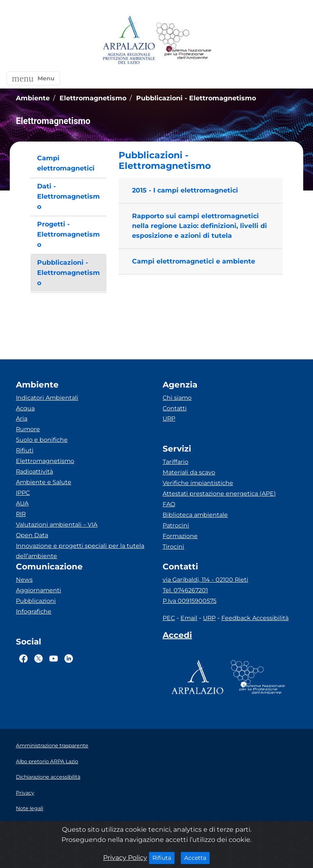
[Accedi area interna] (177, 637)
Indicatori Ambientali (47, 398)
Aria (22, 418)
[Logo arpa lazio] (129, 41)
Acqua (25, 408)
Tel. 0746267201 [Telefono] (185, 590)
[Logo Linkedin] (69, 658)
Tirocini (173, 547)
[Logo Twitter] (39, 658)
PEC (169, 618)
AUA (22, 503)
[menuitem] (68, 164)
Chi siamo (177, 398)
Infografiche (34, 611)
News (24, 580)
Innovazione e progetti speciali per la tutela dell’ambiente (80, 551)
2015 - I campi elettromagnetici (185, 190)
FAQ (169, 504)
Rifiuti (25, 450)
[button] (33, 78)
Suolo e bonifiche (42, 440)
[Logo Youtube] (54, 658)
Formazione (180, 536)
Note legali (30, 808)
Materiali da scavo (189, 472)
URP (169, 418)
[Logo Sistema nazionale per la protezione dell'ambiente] (184, 41)
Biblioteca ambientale (195, 515)
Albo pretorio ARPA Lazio (47, 761)
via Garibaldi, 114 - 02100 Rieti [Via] (205, 580)
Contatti (175, 408)
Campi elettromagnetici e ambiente (194, 261)
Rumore (28, 429)
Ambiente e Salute (44, 482)
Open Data (32, 535)
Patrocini (176, 525)
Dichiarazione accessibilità (48, 777)
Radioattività (34, 472)
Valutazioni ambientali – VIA (57, 525)
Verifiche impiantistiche (198, 483)
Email (189, 618)
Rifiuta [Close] (164, 857)
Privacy (25, 793)
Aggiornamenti (39, 590)
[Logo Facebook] (23, 658)
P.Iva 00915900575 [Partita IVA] (190, 601)
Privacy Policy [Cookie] (125, 858)
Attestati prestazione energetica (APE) (219, 494)
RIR (21, 514)
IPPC (23, 493)
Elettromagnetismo (45, 461)
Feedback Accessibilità (255, 618)
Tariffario (175, 462)
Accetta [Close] (197, 857)
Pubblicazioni (36, 601)
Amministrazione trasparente (52, 745)
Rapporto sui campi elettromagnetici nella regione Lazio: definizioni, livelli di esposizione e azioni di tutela (199, 226)
